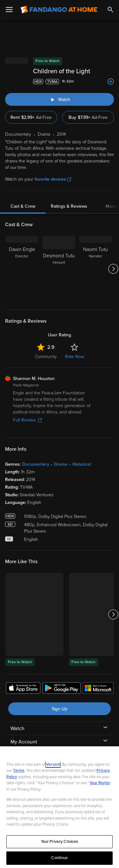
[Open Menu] (9, 10)
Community (46, 357)
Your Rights (100, 783)
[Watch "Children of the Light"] (60, 99)
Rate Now (75, 357)
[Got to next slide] (113, 269)
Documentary (36, 464)
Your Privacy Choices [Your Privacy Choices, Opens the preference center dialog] (60, 842)
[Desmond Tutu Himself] (59, 269)
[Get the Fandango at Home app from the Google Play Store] (62, 689)
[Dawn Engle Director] (22, 269)
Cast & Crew (23, 206)
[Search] (110, 10)
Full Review (27, 420)
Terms (19, 771)
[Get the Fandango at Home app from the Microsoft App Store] (98, 689)
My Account (24, 742)
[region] (60, 807)
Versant (53, 764)
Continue (59, 858)
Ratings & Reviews (69, 206)
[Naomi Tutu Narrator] (96, 269)
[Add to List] (111, 82)
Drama (61, 464)
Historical (82, 464)
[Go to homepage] (59, 10)
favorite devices (53, 179)
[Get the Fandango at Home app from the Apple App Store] (23, 689)
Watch (17, 728)
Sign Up (60, 709)
